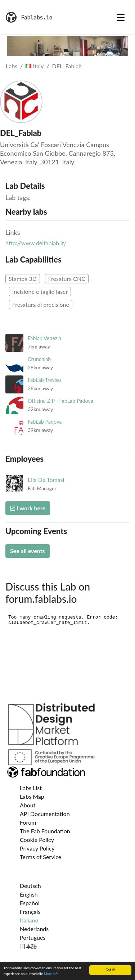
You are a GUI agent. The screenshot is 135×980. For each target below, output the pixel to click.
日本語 (28, 946)
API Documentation (45, 814)
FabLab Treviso (44, 380)
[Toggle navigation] (121, 17)
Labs (12, 66)
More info (51, 974)
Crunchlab (39, 359)
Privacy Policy (37, 848)
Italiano (29, 920)
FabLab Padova (45, 422)
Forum (28, 822)
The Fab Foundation (45, 831)
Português (33, 937)
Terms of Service (40, 857)
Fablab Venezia (44, 338)
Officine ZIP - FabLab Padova (60, 401)
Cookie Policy (37, 840)
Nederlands (34, 929)
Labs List (31, 788)
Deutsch (30, 886)
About (28, 805)
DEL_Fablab (67, 66)
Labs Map (32, 796)
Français (30, 911)
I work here (28, 508)
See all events (28, 551)
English (29, 894)
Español (30, 903)
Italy (35, 66)
